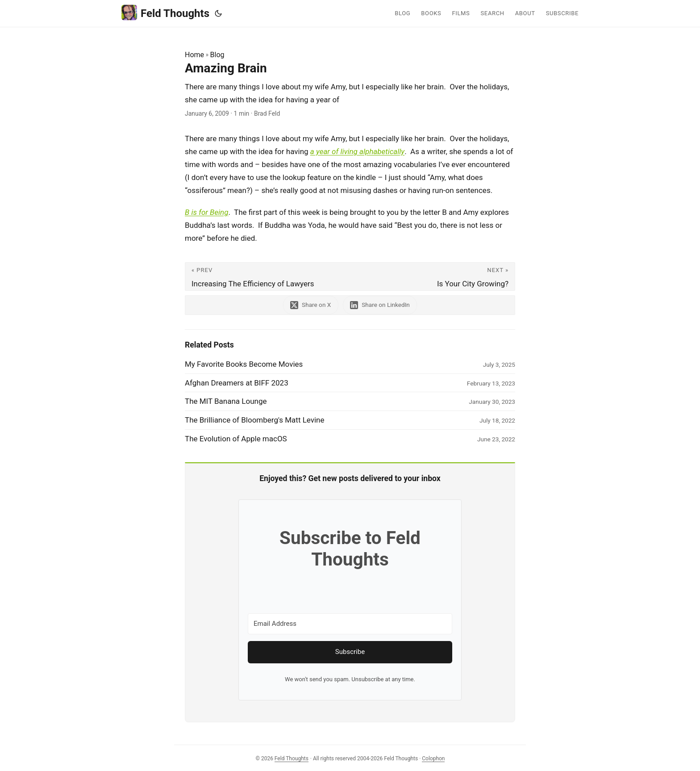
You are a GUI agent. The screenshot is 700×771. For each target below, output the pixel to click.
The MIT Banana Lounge (226, 401)
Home (194, 55)
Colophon (433, 758)
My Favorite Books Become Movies (244, 364)
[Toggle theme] (218, 13)
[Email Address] (350, 624)
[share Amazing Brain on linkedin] (380, 305)
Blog (217, 55)
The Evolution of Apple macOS (236, 439)
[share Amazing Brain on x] (310, 305)
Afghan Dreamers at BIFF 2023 (237, 383)
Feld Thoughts (165, 13)
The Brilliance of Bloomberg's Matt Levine (255, 420)
